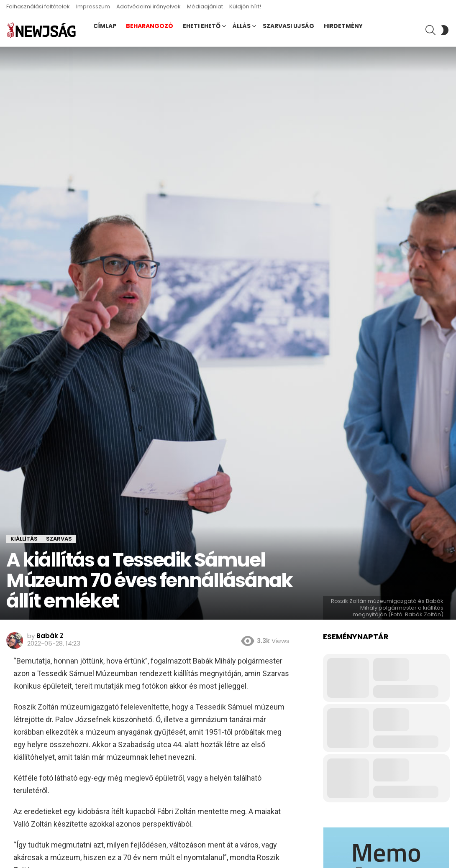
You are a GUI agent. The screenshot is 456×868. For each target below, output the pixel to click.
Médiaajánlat (205, 6)
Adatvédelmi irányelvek (149, 6)
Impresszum (93, 6)
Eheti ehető (202, 26)
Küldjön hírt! (245, 6)
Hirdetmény (343, 26)
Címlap (105, 26)
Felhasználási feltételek (38, 6)
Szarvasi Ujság (288, 26)
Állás (242, 26)
